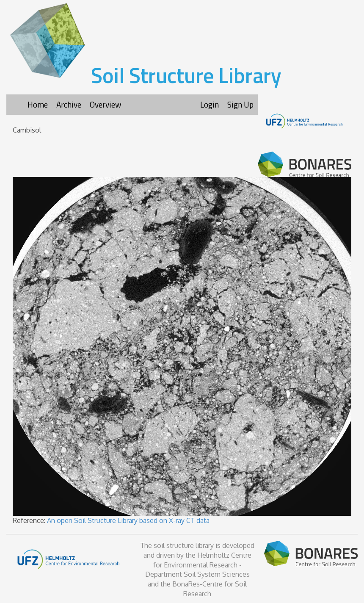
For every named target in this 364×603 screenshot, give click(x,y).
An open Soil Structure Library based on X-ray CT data (128, 520)
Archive (69, 104)
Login (210, 104)
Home (38, 104)
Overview (105, 104)
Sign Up (240, 104)
